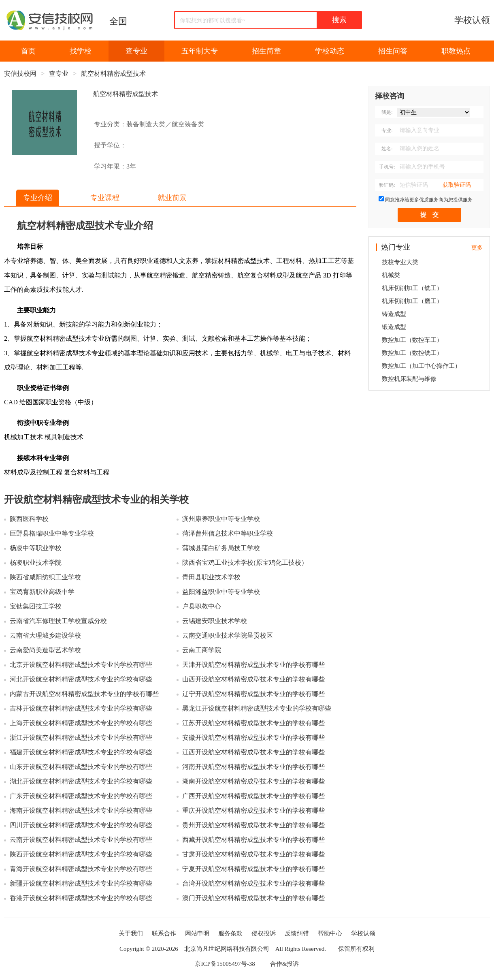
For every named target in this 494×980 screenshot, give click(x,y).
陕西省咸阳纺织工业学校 (45, 577)
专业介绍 (38, 198)
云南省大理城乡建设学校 (45, 635)
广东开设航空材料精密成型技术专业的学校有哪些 (81, 796)
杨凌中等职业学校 (36, 548)
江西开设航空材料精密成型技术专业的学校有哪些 (253, 752)
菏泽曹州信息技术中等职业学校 (228, 533)
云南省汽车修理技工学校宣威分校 (58, 621)
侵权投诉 (264, 933)
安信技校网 (20, 74)
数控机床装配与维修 (409, 379)
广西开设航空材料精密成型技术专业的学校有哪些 (253, 796)
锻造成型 (394, 327)
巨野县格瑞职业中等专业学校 (52, 533)
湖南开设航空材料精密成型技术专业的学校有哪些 (253, 781)
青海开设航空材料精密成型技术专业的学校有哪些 (81, 869)
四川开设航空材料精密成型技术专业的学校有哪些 (81, 825)
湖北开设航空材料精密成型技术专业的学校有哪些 (81, 781)
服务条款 (230, 933)
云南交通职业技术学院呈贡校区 (228, 635)
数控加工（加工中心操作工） (421, 366)
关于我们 (131, 933)
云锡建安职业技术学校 (215, 621)
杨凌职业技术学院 (36, 563)
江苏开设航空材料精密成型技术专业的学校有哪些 (253, 723)
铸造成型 (394, 314)
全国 (118, 21)
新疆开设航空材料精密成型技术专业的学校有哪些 (81, 883)
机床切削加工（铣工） (412, 288)
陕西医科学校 (29, 519)
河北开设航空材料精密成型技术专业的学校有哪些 (81, 679)
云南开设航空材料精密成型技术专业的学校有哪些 (81, 840)
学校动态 (330, 51)
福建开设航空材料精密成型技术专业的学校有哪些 (81, 752)
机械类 (391, 275)
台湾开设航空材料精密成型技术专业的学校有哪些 (253, 883)
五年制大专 (200, 51)
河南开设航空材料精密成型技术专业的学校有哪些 (253, 767)
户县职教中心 (202, 606)
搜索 (339, 20)
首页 (28, 51)
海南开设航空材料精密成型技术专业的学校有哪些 (81, 810)
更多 (477, 248)
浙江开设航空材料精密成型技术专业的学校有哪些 (81, 738)
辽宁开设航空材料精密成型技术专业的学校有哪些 (253, 694)
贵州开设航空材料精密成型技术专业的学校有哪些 (253, 825)
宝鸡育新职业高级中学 (42, 592)
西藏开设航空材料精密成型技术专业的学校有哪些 (253, 840)
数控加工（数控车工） (412, 340)
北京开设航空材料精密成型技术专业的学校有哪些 (81, 665)
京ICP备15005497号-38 (225, 964)
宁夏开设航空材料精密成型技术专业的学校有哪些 (253, 869)
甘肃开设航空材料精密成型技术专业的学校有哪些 (253, 854)
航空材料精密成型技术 (113, 74)
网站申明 (197, 933)
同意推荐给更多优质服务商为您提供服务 (429, 200)
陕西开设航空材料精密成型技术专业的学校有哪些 (81, 854)
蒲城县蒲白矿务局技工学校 (221, 548)
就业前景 (172, 198)
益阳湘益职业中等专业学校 (221, 592)
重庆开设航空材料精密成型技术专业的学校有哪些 (253, 810)
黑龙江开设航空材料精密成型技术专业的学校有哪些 (257, 708)
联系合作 (164, 933)
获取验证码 (457, 185)
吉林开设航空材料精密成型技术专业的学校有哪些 (81, 708)
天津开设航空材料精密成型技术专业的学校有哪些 (253, 665)
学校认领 (472, 20)
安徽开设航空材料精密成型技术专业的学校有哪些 (253, 738)
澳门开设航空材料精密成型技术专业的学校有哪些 (253, 898)
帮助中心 (330, 933)
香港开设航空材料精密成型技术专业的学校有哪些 (81, 898)
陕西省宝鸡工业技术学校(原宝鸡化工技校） (245, 563)
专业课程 (105, 198)
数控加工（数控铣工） (412, 353)
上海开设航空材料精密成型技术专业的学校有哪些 (81, 723)
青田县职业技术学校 (211, 577)
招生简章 (266, 51)
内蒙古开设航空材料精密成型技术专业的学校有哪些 (84, 694)
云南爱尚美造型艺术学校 (45, 650)
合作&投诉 (285, 964)
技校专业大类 (400, 262)
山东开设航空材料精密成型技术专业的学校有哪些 (81, 767)
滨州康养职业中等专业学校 (221, 519)
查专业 (136, 51)
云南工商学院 (202, 650)
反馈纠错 (297, 933)
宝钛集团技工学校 (36, 606)
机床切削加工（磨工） (412, 301)
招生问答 (393, 51)
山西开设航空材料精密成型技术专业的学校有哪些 (253, 679)
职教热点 (456, 51)
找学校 (81, 51)
